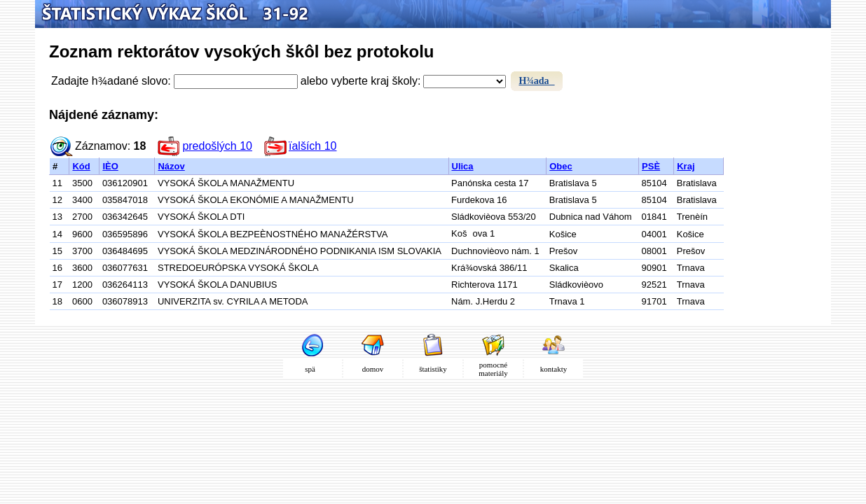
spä (312, 369)
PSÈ (651, 166)
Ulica (463, 166)
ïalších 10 (312, 146)
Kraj (686, 166)
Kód (81, 166)
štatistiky (433, 369)
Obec (561, 166)
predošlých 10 (217, 146)
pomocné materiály (493, 369)
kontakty (554, 369)
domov (373, 369)
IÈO (110, 166)
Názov (171, 166)
